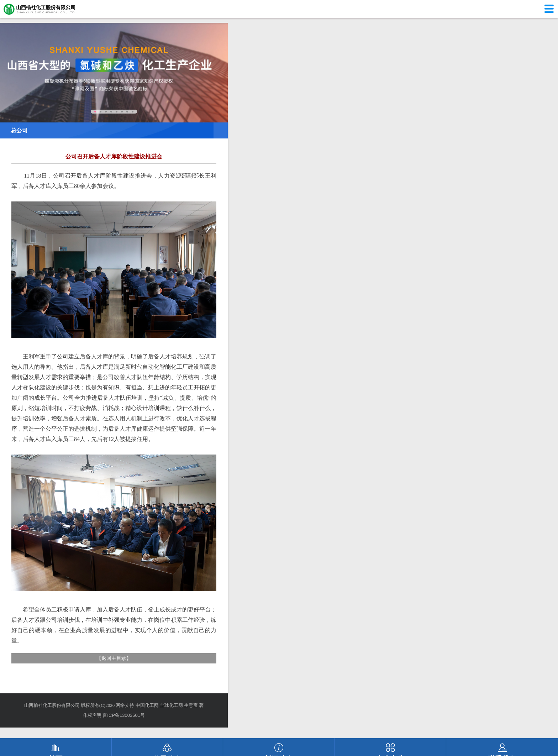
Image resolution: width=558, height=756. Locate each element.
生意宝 (191, 705)
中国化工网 (147, 705)
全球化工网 (171, 705)
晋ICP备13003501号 (124, 715)
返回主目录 (114, 658)
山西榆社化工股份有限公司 (52, 705)
